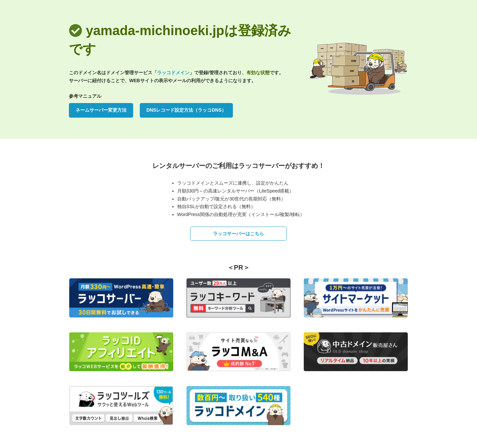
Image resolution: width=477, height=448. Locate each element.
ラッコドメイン (173, 73)
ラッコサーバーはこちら (238, 234)
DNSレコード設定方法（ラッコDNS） (186, 110)
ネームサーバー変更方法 (101, 110)
